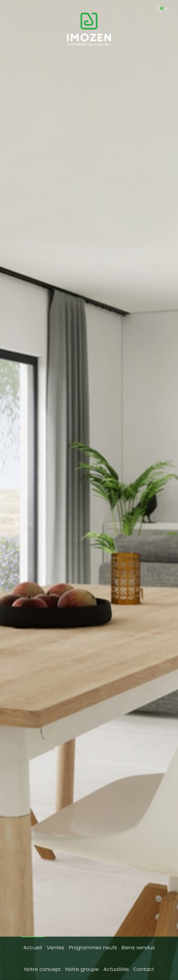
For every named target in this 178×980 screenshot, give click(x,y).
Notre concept (42, 965)
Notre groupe (82, 965)
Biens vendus (138, 943)
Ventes (56, 943)
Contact (144, 965)
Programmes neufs (93, 943)
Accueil (33, 943)
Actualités (116, 965)
